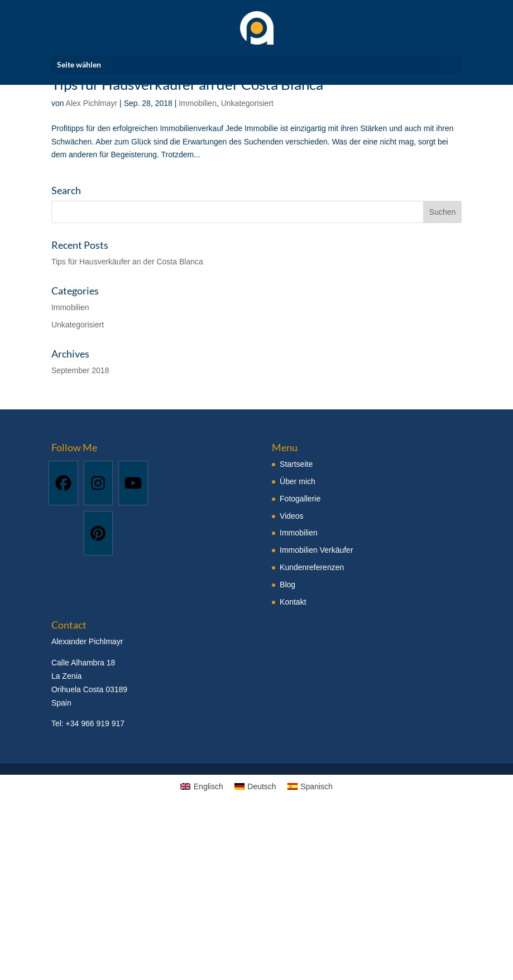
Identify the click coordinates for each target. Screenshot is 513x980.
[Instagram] (99, 483)
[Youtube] (133, 483)
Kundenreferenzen (312, 567)
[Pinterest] (99, 533)
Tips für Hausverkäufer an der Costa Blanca (127, 262)
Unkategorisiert (247, 103)
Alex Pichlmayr (92, 103)
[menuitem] (202, 786)
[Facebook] (63, 483)
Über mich (298, 481)
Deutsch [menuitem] (262, 786)
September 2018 (80, 370)
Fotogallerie (300, 499)
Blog (287, 585)
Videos (292, 516)
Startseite (296, 464)
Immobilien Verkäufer (317, 550)
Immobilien (198, 103)
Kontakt (293, 602)
